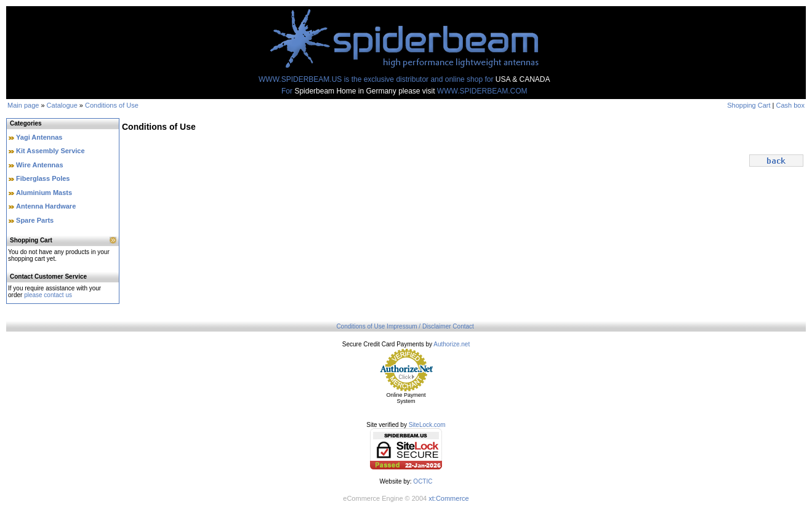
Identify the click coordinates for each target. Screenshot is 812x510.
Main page (23, 105)
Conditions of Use (112, 105)
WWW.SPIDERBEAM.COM (482, 91)
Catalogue (62, 105)
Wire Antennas (40, 165)
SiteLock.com (427, 425)
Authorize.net (452, 344)
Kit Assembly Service (50, 151)
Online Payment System (406, 398)
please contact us (48, 295)
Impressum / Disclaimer (419, 326)
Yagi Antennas (39, 137)
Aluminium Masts (44, 193)
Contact (463, 326)
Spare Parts (35, 220)
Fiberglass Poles (43, 178)
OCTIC (423, 481)
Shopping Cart (749, 105)
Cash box (790, 105)
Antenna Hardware (46, 206)
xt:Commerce (448, 498)
